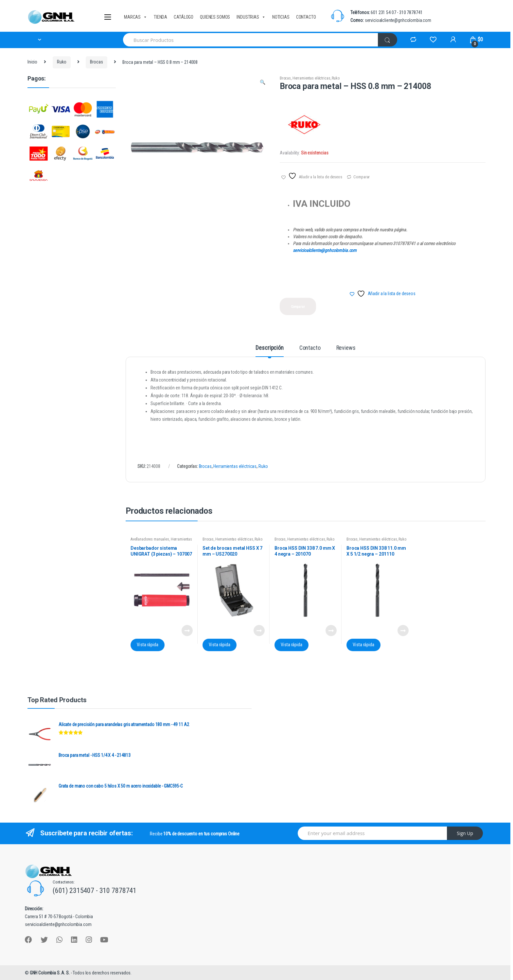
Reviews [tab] (346, 348)
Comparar (362, 177)
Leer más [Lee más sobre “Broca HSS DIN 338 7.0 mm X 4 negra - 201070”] (331, 631)
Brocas (96, 62)
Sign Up (465, 833)
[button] (262, 83)
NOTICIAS (281, 17)
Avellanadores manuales (150, 539)
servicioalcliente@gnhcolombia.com (325, 250)
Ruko (62, 62)
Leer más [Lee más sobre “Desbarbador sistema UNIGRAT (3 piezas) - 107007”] (187, 631)
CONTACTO (306, 17)
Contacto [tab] (310, 348)
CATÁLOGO (184, 17)
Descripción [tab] (269, 348)
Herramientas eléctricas (311, 78)
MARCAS (136, 17)
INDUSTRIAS (251, 17)
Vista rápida (147, 645)
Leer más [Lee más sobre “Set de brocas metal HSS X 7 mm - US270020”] (259, 631)
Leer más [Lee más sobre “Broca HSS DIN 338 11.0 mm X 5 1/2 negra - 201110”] (403, 631)
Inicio (32, 62)
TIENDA (160, 17)
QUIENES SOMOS (215, 17)
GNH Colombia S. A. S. (50, 973)
